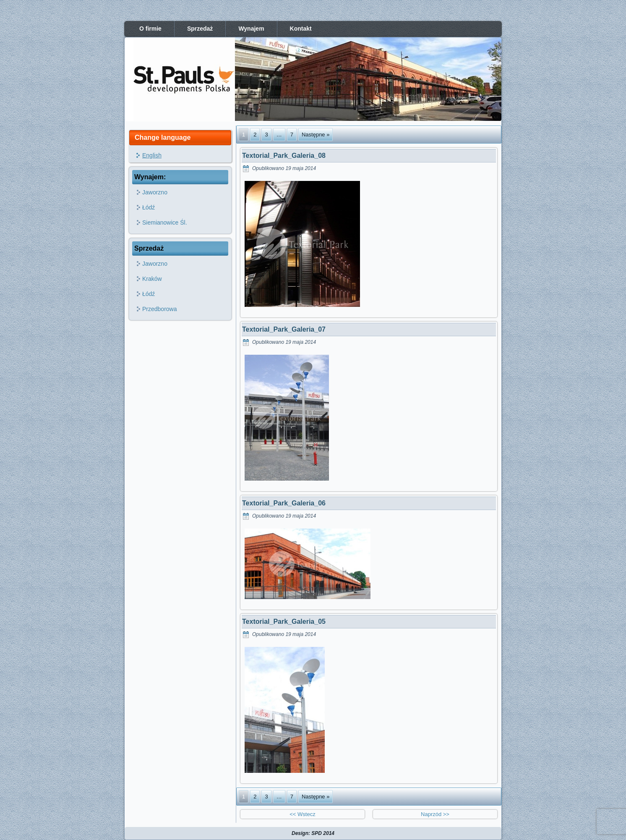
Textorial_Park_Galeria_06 (284, 503)
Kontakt (301, 29)
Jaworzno (155, 192)
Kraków (152, 279)
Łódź (149, 207)
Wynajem (251, 29)
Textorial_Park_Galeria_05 (284, 621)
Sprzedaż (200, 29)
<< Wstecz (302, 814)
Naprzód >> (435, 814)
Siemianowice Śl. (165, 222)
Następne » (316, 135)
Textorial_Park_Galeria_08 (284, 156)
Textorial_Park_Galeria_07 (284, 329)
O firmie (150, 29)
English (152, 155)
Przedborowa (160, 309)
